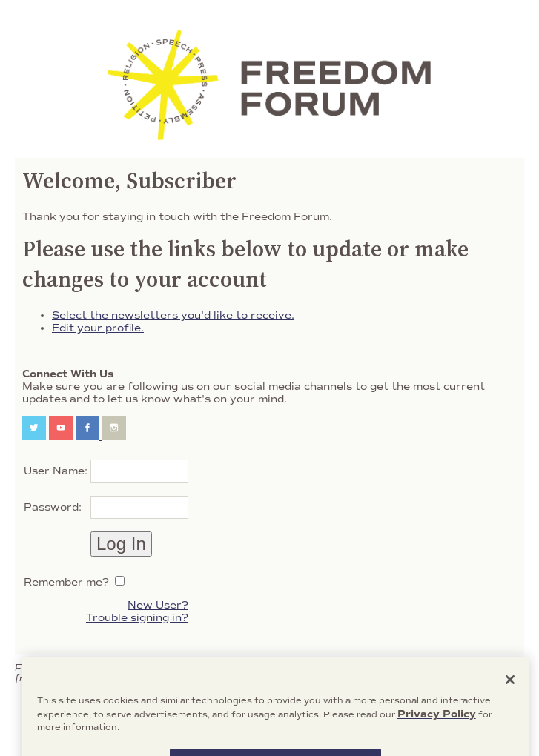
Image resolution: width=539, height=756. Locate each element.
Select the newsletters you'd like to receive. (173, 315)
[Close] (510, 692)
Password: (53, 507)
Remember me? (66, 582)
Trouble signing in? (137, 618)
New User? (158, 605)
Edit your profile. (98, 328)
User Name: (56, 471)
